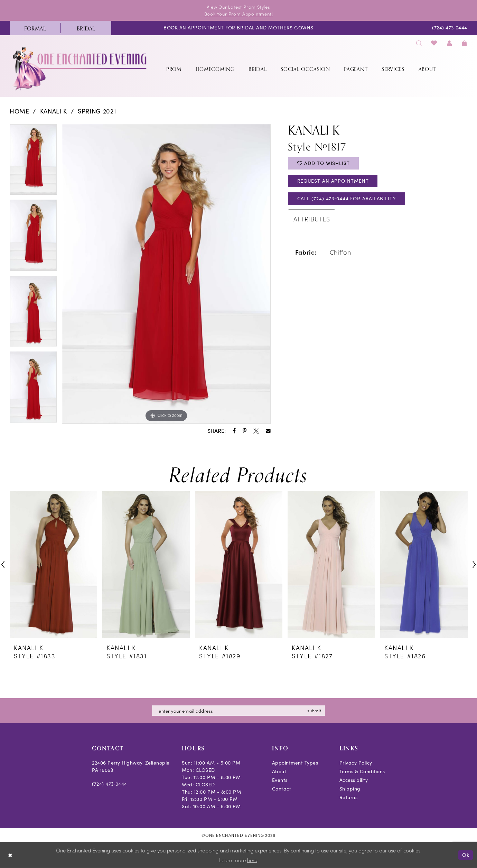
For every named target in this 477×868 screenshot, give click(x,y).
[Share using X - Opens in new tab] (256, 431)
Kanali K (54, 111)
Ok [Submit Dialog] (466, 855)
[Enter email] (238, 711)
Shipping (350, 789)
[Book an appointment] (238, 28)
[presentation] (53, 564)
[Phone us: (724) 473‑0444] (450, 28)
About (279, 771)
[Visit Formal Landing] (35, 28)
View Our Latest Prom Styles (238, 7)
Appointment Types (295, 763)
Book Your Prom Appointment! (239, 14)
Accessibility (354, 780)
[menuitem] (35, 28)
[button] (449, 43)
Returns (349, 797)
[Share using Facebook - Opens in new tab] (234, 431)
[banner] (80, 69)
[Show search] (419, 43)
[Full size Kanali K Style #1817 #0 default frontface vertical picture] (166, 274)
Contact (282, 789)
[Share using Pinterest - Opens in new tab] (245, 431)
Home (20, 111)
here (252, 860)
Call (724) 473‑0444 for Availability (347, 199)
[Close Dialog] (10, 855)
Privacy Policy (356, 763)
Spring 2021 (97, 111)
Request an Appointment (333, 181)
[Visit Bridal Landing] (86, 28)
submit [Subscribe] (314, 710)
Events (280, 780)
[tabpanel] (33, 162)
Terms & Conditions (362, 771)
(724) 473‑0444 (110, 784)
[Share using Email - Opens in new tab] (268, 431)
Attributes (312, 219)
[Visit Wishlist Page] (434, 43)
